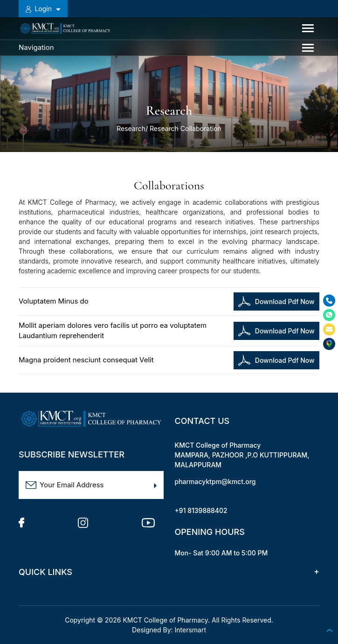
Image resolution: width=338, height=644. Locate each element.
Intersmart (191, 630)
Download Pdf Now (276, 301)
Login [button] (40, 9)
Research (131, 128)
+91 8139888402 (201, 510)
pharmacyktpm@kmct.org (215, 481)
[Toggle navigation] (308, 28)
